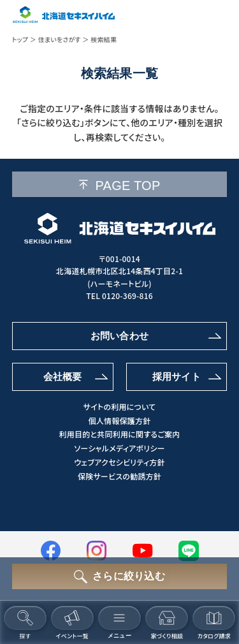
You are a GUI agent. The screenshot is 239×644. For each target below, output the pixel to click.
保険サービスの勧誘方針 (119, 476)
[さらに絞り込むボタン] (120, 576)
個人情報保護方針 (120, 421)
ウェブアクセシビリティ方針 (119, 462)
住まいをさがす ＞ (63, 39)
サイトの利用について (120, 407)
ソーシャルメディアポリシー (119, 448)
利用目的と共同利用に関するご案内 (119, 434)
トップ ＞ (24, 39)
